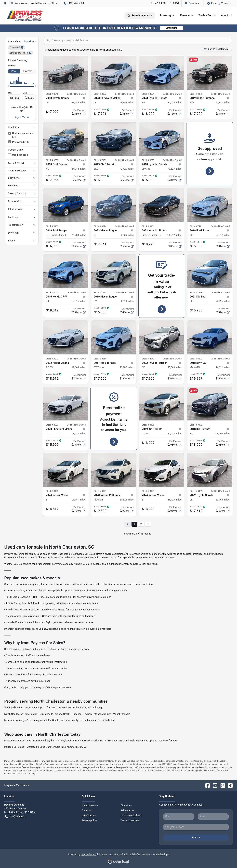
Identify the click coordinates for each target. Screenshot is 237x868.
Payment (28, 71)
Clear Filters (29, 41)
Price (14, 71)
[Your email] (196, 827)
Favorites (192, 3)
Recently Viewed (218, 3)
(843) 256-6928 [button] (74, 3)
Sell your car (127, 810)
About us (87, 810)
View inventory (90, 805)
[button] (32, 3)
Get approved (89, 816)
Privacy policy (89, 820)
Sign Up (196, 838)
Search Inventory (140, 16)
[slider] (8, 86)
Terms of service (130, 820)
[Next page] (148, 524)
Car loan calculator (131, 816)
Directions (126, 805)
